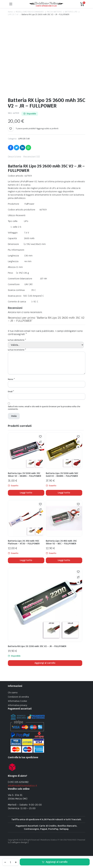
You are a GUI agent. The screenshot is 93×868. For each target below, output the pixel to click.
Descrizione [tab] (15, 157)
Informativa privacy (18, 705)
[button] (11, 129)
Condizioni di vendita (18, 697)
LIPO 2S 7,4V (13, 15)
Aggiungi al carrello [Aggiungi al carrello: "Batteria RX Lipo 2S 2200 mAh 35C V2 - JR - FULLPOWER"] (45, 663)
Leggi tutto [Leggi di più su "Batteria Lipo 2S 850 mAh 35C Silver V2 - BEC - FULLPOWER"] (64, 560)
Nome (11, 379)
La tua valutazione (17, 340)
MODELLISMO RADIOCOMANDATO (30, 12)
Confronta (40, 442)
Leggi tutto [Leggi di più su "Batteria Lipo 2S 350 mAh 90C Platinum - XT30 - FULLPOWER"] (26, 560)
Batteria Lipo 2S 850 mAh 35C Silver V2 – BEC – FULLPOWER (61, 542)
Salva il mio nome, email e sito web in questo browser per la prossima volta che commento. (44, 408)
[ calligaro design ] (19, 842)
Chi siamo (13, 693)
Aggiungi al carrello (57, 862)
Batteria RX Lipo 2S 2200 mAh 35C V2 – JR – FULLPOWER (37, 646)
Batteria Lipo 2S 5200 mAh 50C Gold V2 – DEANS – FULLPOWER (62, 475)
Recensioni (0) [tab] (32, 157)
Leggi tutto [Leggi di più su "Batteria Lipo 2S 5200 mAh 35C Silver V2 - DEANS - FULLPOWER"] (26, 493)
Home (10, 12)
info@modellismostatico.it (22, 786)
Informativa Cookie (17, 701)
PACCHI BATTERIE (54, 12)
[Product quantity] (10, 862)
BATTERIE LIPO (71, 12)
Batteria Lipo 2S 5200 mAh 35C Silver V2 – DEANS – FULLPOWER (25, 475)
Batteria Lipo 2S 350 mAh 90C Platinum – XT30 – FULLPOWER (24, 542)
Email (11, 391)
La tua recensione (17, 350)
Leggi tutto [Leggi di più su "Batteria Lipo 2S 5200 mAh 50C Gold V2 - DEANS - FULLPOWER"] (64, 493)
